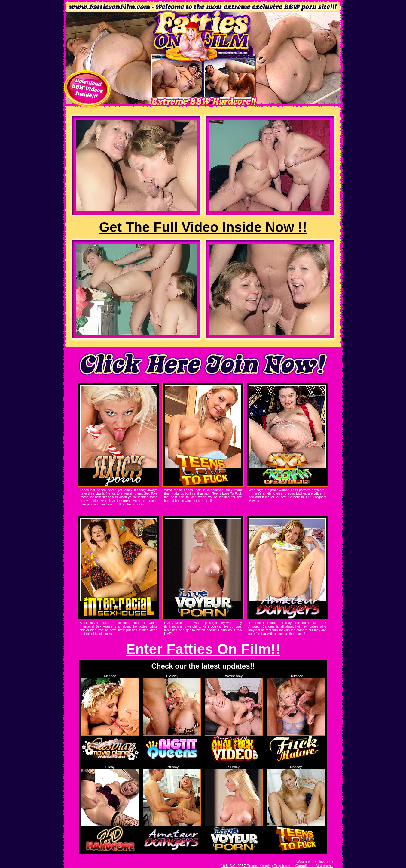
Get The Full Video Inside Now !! (203, 227)
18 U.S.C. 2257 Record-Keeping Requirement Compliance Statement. (277, 866)
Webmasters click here (314, 862)
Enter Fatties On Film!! (203, 649)
